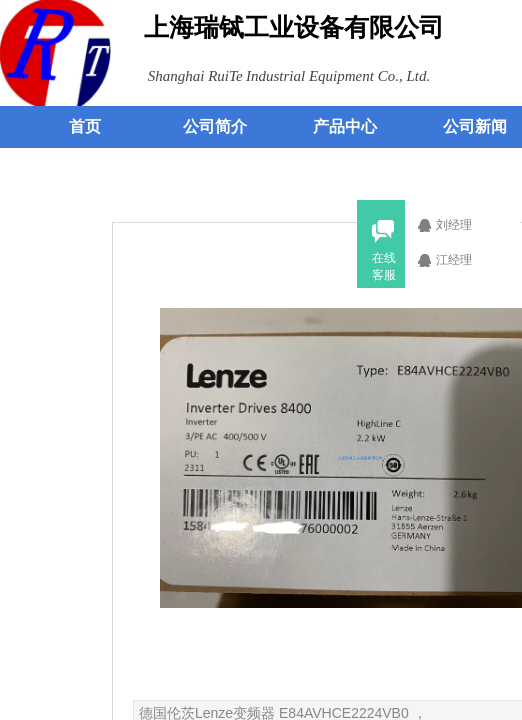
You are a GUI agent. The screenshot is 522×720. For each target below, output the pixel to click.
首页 (85, 126)
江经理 (465, 260)
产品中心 (345, 126)
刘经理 (465, 225)
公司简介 (215, 126)
